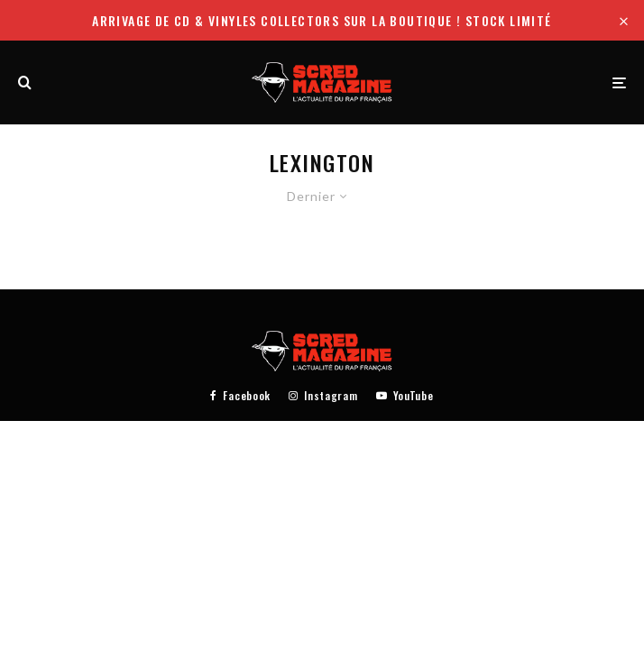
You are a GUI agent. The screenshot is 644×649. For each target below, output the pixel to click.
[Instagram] (323, 396)
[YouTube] (405, 396)
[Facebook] (240, 396)
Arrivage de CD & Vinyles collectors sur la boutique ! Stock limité (322, 20)
